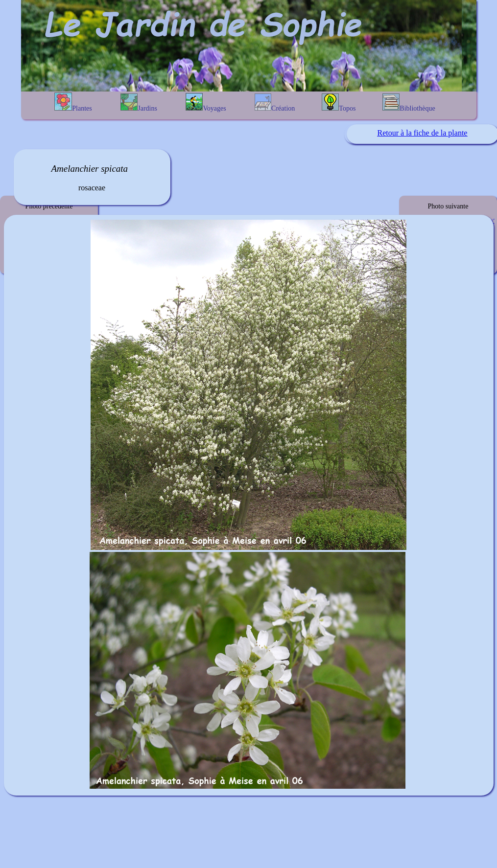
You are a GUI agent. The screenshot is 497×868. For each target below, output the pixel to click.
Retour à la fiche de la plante (423, 133)
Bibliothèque (409, 103)
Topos (339, 103)
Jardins (139, 103)
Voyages (206, 103)
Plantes (73, 102)
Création (275, 103)
